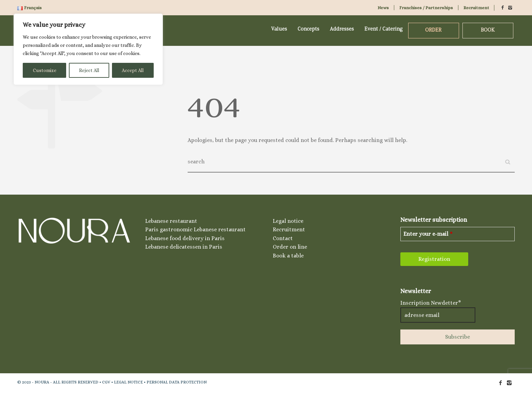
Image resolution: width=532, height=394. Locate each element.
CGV (106, 382)
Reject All (89, 70)
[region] (88, 49)
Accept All (133, 70)
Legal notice (288, 221)
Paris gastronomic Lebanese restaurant (195, 229)
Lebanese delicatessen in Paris (184, 247)
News (383, 8)
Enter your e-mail (428, 234)
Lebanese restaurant (171, 221)
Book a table (288, 256)
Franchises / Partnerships (426, 8)
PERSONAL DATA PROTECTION (177, 382)
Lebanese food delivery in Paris (185, 238)
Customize (45, 70)
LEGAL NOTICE (128, 382)
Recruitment (476, 8)
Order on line (290, 247)
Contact (283, 238)
